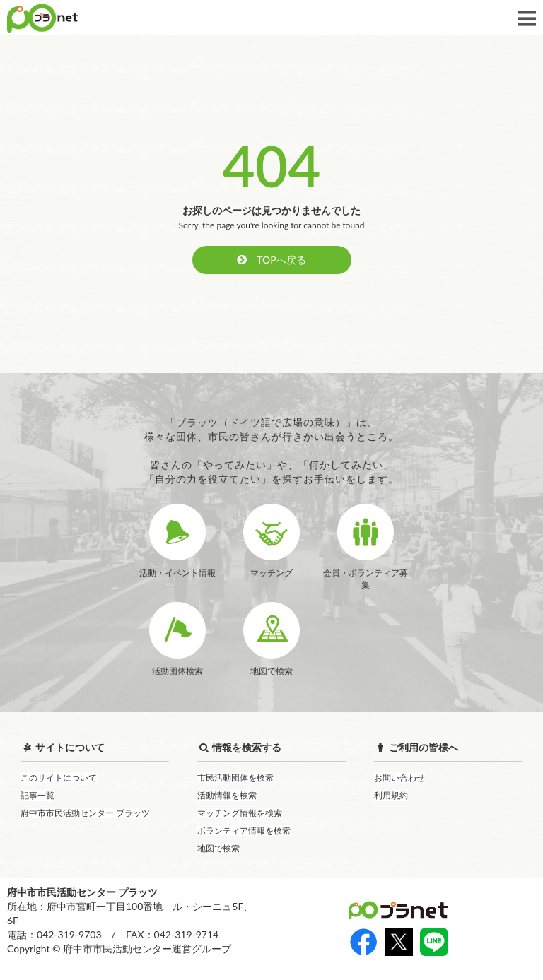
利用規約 (391, 795)
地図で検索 (218, 848)
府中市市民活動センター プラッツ (85, 813)
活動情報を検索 (227, 795)
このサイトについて (59, 778)
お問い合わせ (399, 778)
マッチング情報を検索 (240, 813)
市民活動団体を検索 (235, 778)
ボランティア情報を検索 (244, 831)
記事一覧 (37, 795)
